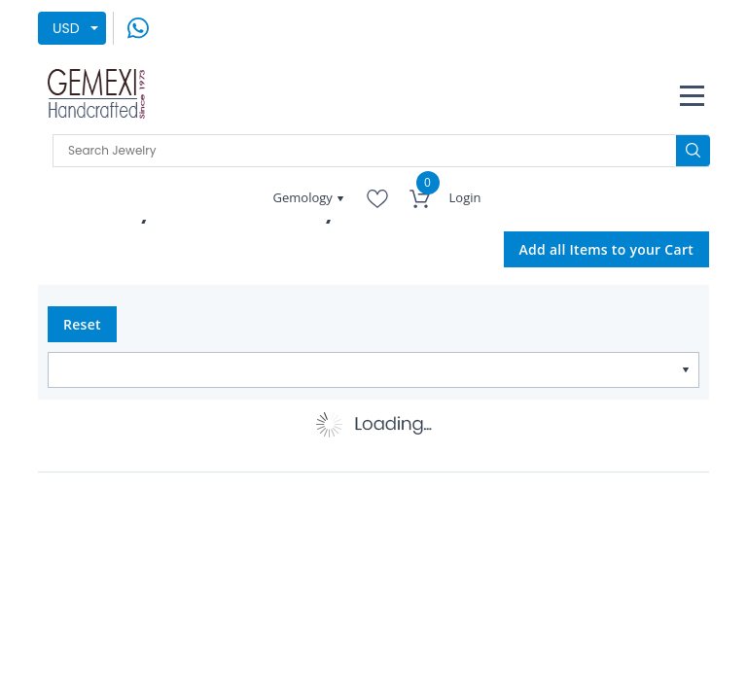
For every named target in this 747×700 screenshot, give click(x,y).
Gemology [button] (305, 197)
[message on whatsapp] (138, 27)
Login (465, 197)
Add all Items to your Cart (607, 249)
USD (66, 28)
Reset (82, 324)
